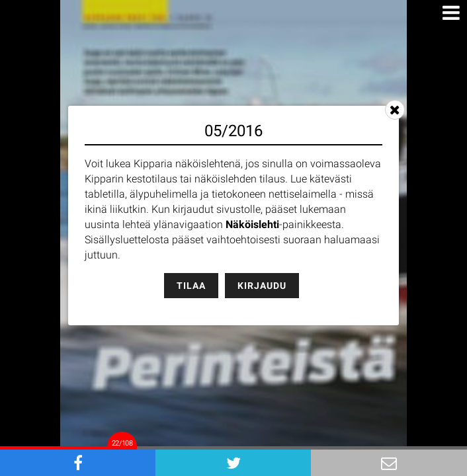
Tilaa (191, 286)
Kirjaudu (262, 286)
